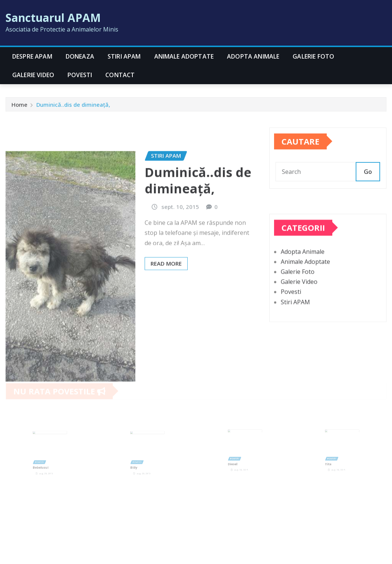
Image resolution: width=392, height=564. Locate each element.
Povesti (80, 75)
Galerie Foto (313, 56)
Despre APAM (32, 56)
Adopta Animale (253, 56)
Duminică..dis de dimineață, (73, 106)
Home (19, 106)
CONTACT (120, 75)
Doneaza (80, 56)
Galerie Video (33, 75)
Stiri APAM (124, 56)
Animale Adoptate (184, 56)
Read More (166, 294)
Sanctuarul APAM (53, 18)
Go (368, 180)
